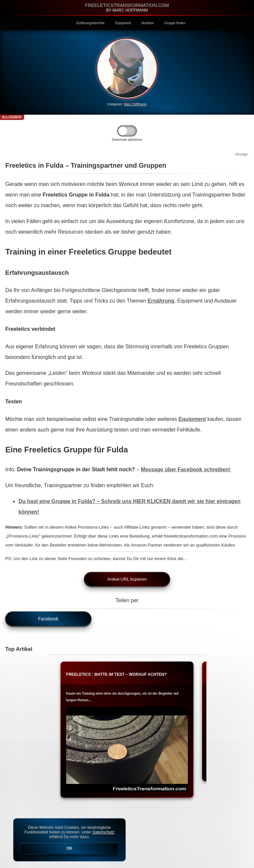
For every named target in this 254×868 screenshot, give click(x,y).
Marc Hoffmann (135, 104)
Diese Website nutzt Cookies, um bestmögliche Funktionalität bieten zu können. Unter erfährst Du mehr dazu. (69, 840)
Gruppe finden (175, 23)
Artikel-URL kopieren (127, 579)
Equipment (123, 23)
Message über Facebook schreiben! (186, 469)
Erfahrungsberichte (91, 23)
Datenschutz (103, 832)
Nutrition (148, 23)
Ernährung (161, 301)
